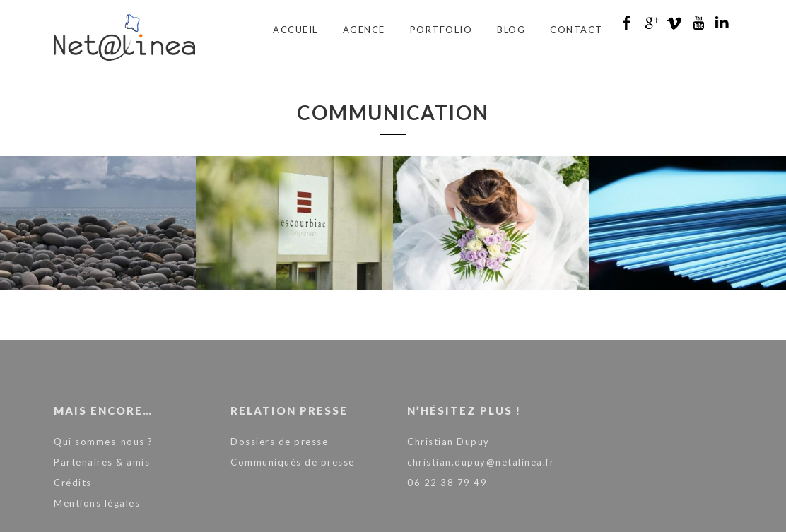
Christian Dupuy (448, 442)
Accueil (295, 30)
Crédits (73, 483)
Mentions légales (97, 503)
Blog (511, 30)
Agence (364, 30)
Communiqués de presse (293, 462)
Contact (576, 30)
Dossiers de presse (279, 442)
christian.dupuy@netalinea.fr (481, 462)
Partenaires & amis (102, 462)
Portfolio (441, 30)
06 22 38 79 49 (447, 483)
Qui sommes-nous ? (104, 442)
